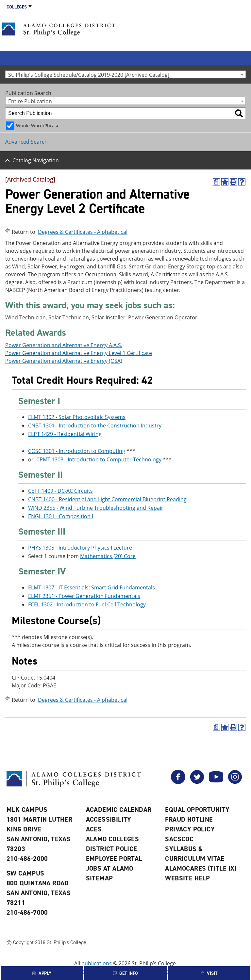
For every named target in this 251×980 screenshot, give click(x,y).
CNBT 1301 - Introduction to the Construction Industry (95, 426)
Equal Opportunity (197, 810)
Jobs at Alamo (110, 868)
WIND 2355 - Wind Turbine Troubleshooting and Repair (96, 508)
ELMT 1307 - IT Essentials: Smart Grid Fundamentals (92, 587)
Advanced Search (26, 142)
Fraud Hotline (189, 819)
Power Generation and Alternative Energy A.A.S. (64, 345)
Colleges (17, 7)
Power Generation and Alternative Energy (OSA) (64, 361)
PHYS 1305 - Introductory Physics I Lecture (80, 548)
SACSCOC (179, 839)
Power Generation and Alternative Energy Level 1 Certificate (79, 353)
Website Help (187, 878)
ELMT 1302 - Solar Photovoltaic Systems (77, 417)
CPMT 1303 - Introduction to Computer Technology (99, 459)
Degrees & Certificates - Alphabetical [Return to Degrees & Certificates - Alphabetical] (83, 232)
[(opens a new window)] (216, 182)
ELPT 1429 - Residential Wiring (65, 434)
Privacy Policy (190, 829)
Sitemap (100, 878)
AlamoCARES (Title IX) (201, 868)
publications (97, 963)
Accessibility (109, 819)
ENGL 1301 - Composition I (61, 516)
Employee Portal (114, 859)
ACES (94, 829)
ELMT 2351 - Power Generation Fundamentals (84, 596)
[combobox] (125, 74)
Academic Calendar (119, 810)
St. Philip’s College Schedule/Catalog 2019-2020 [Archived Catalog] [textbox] (89, 75)
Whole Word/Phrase (38, 126)
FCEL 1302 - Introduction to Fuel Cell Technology (87, 604)
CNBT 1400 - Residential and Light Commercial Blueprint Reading (107, 499)
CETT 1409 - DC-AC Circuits (60, 491)
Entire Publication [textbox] (30, 101)
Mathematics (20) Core (108, 556)
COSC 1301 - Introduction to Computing (77, 451)
